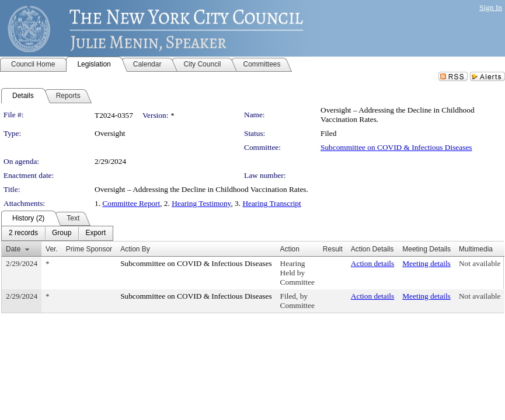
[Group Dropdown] (62, 233)
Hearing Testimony (201, 203)
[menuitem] (23, 233)
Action (290, 249)
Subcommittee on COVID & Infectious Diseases (396, 147)
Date (13, 249)
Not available (480, 263)
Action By (135, 249)
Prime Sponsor (89, 249)
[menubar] (57, 233)
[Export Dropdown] (95, 233)
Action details (372, 263)
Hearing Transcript (271, 203)
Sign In (491, 7)
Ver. (52, 249)
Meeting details (426, 263)
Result (333, 249)
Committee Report (131, 203)
